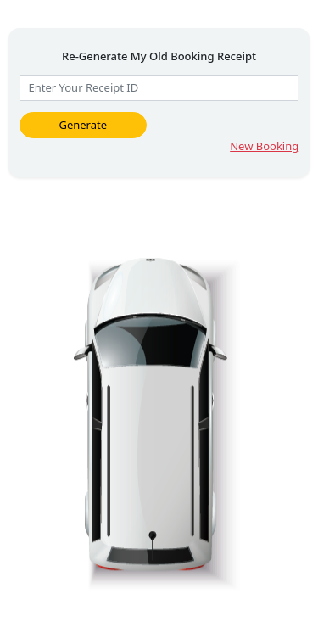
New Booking (264, 146)
